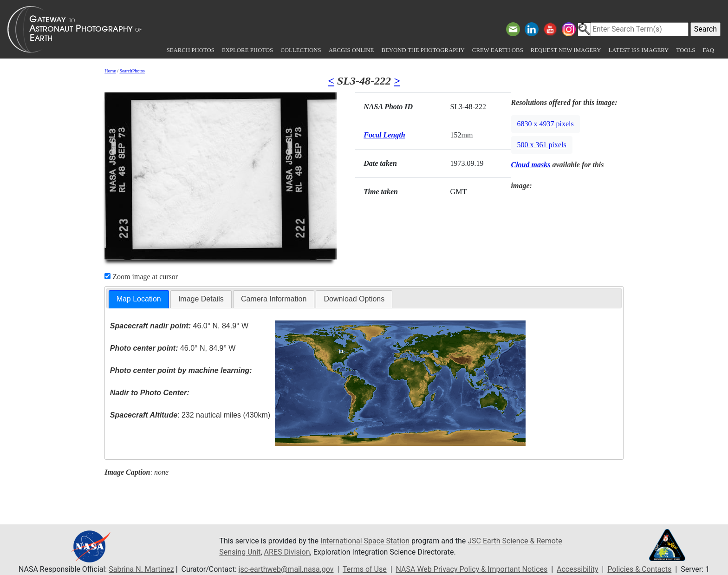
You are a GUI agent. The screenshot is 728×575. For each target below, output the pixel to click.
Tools (686, 50)
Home (110, 71)
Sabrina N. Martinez (141, 569)
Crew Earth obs (498, 50)
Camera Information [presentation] (274, 299)
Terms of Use (365, 569)
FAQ (708, 50)
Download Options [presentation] (354, 299)
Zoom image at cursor (141, 277)
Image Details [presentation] (201, 299)
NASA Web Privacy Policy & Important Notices (472, 569)
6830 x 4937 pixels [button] (546, 124)
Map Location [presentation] (139, 299)
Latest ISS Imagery (638, 50)
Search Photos (191, 50)
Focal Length (384, 135)
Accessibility (578, 569)
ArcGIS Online (351, 50)
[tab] (139, 299)
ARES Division (287, 552)
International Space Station (365, 541)
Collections (301, 50)
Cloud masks (531, 165)
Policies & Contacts (639, 569)
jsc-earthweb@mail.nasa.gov (286, 569)
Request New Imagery (566, 50)
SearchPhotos (132, 71)
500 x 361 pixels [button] (542, 145)
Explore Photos (247, 50)
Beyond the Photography (423, 50)
